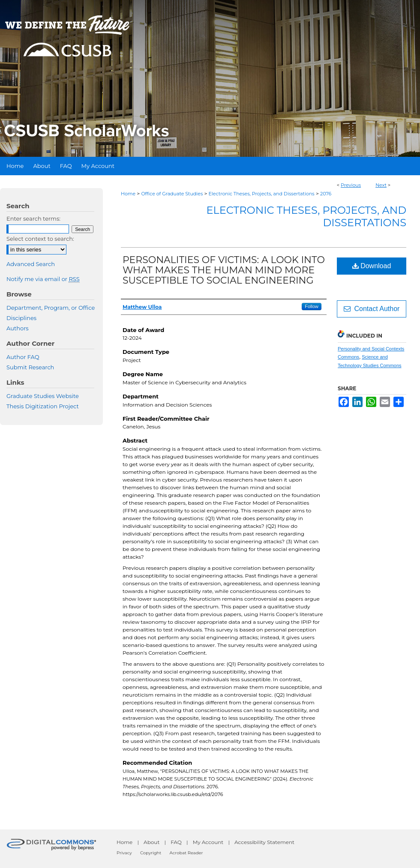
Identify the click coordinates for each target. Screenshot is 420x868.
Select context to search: (40, 239)
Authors (18, 328)
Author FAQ (23, 357)
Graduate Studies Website (43, 396)
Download (372, 266)
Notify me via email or (43, 279)
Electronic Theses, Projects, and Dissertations (262, 194)
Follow (312, 306)
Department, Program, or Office (51, 308)
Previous (351, 185)
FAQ (176, 842)
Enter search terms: (33, 218)
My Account (208, 842)
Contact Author (372, 309)
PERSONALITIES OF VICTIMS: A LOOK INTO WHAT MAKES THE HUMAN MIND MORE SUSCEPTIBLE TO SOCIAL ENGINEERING (224, 270)
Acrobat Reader (186, 853)
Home (128, 194)
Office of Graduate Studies (172, 194)
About (151, 842)
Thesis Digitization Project (43, 406)
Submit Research (30, 367)
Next (381, 185)
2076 (326, 194)
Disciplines (21, 318)
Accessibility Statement (264, 842)
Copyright (151, 853)
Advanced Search (31, 264)
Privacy (124, 853)
